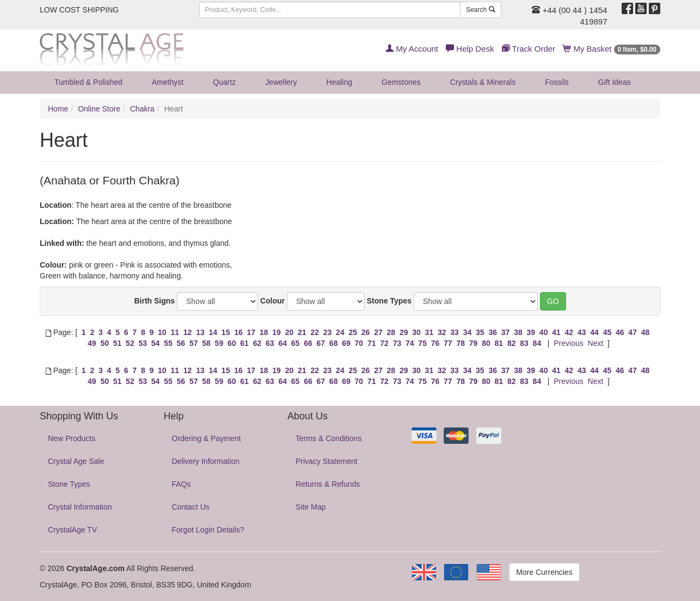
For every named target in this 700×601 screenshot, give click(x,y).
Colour (272, 301)
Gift (615, 82)
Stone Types (389, 301)
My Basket (612, 49)
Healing (339, 82)
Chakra (142, 109)
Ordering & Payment (207, 438)
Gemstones (401, 82)
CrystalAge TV (72, 530)
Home (58, 109)
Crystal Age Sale (76, 461)
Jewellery (281, 82)
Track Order (529, 49)
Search (480, 10)
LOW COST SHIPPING (79, 10)
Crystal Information (80, 507)
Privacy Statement (327, 461)
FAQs (182, 484)
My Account (412, 49)
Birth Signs (154, 301)
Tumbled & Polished (88, 82)
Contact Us (191, 507)
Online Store (99, 109)
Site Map (311, 507)
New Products (72, 438)
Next (596, 343)
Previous (568, 343)
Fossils (557, 82)
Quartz (224, 82)
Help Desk (470, 49)
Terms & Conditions (328, 438)
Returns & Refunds (328, 484)
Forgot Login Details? (208, 530)
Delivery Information (206, 461)
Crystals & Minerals (483, 82)
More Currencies (544, 572)
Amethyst (168, 82)
